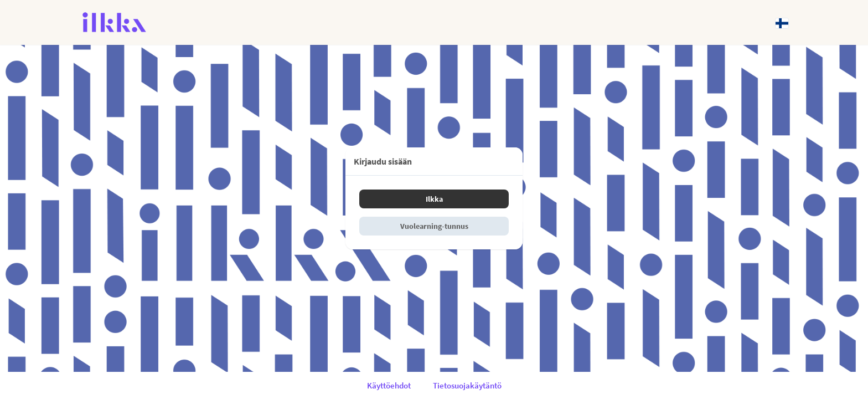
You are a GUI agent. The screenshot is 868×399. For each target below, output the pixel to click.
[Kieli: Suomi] (782, 23)
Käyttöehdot (389, 385)
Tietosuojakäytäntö (467, 385)
